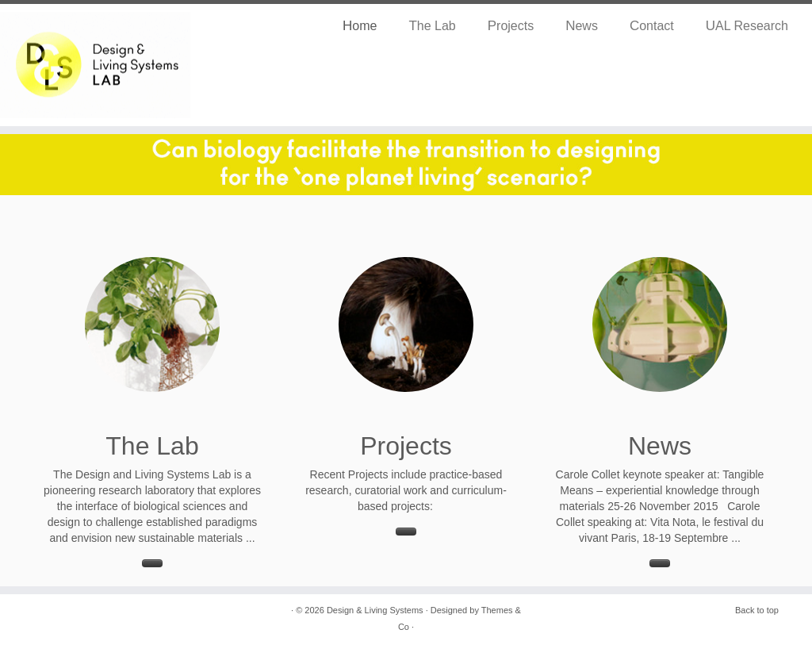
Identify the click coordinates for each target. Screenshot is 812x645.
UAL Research (747, 26)
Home (360, 26)
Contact (652, 26)
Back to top (757, 610)
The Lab (432, 26)
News (582, 26)
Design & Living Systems (375, 610)
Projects (511, 26)
